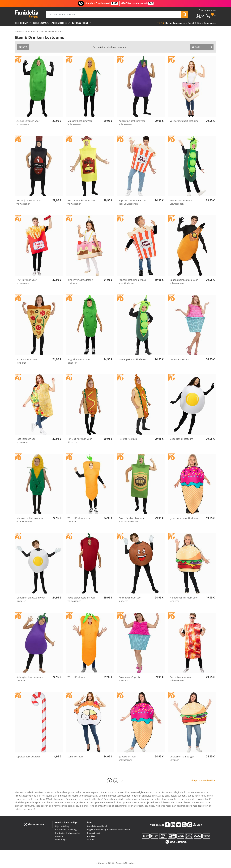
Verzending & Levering (66, 830)
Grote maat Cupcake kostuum (130, 679)
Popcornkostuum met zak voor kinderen (132, 282)
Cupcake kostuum (179, 359)
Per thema (22, 23)
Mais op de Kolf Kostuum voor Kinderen (30, 520)
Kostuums (40, 23)
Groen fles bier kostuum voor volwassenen (132, 520)
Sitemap (91, 839)
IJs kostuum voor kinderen (184, 518)
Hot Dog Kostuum (128, 439)
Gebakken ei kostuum (181, 439)
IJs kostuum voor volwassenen (128, 758)
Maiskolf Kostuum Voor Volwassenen (80, 123)
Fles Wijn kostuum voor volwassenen (29, 202)
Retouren (60, 836)
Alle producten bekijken (203, 780)
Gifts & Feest (80, 23)
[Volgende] (122, 781)
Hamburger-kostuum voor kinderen (184, 599)
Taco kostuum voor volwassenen (26, 440)
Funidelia (19, 32)
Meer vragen (61, 839)
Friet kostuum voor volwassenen (27, 282)
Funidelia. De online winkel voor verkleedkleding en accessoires (27, 14)
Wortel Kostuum (76, 677)
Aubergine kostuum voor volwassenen (132, 123)
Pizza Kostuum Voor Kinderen (27, 361)
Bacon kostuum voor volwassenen (181, 679)
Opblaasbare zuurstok (28, 757)
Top (160, 23)
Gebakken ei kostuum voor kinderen (31, 599)
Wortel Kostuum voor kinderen (79, 520)
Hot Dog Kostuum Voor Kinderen (80, 440)
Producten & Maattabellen (68, 833)
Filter (22, 47)
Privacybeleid (94, 833)
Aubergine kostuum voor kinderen (30, 679)
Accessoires (59, 23)
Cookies (91, 836)
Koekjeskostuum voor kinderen (130, 599)
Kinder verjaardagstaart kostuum (80, 282)
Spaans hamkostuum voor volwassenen (184, 282)
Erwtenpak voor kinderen (132, 359)
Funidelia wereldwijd (97, 826)
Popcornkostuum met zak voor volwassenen (132, 202)
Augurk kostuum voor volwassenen (28, 123)
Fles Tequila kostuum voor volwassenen (82, 202)
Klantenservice (34, 824)
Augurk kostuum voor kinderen (79, 361)
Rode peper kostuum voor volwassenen (81, 599)
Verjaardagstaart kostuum (184, 121)
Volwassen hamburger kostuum (182, 758)
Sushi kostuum (75, 757)
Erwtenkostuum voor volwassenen (181, 202)
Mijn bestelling (62, 826)
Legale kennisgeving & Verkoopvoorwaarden (109, 830)
